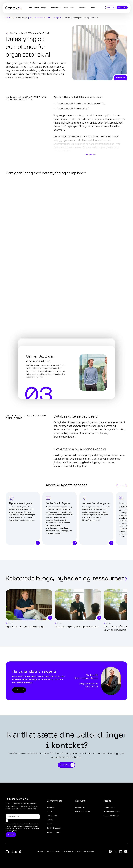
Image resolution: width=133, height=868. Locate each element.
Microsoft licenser (54, 832)
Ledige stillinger (82, 807)
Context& (9, 18)
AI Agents (57, 18)
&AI (30, 8)
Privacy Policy (109, 807)
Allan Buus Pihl (92, 675)
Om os (93, 8)
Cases (65, 8)
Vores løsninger (40, 8)
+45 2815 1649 (91, 687)
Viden (72, 8)
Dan (108, 7)
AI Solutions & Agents (43, 18)
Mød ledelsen (52, 816)
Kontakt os (122, 7)
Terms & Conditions (111, 816)
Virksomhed (54, 801)
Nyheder (50, 820)
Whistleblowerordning (112, 812)
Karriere (82, 8)
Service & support (54, 828)
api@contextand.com (89, 684)
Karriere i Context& (83, 812)
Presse (49, 824)
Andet (107, 801)
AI (31, 18)
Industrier (55, 8)
